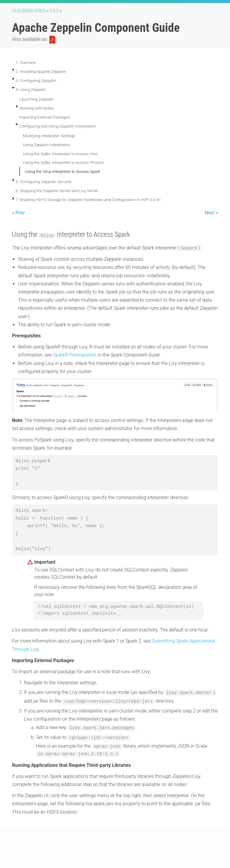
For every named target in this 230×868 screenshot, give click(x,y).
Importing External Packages (45, 117)
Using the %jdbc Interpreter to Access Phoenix (63, 162)
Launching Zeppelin (36, 99)
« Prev (18, 213)
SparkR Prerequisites (75, 355)
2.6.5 (54, 11)
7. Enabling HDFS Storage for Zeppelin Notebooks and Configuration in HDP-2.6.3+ (88, 200)
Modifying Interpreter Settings (49, 136)
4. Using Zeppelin (31, 89)
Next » (211, 213)
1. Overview (26, 62)
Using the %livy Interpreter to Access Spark (62, 171)
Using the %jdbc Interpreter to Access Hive (60, 154)
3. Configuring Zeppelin (36, 80)
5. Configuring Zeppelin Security (44, 182)
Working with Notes (36, 108)
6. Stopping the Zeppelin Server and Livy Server (57, 191)
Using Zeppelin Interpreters (47, 145)
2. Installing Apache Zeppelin (41, 71)
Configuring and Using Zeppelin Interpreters (57, 126)
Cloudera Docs (29, 11)
